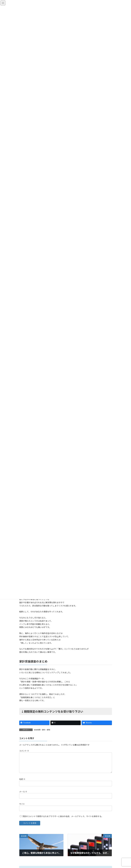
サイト (22, 807)
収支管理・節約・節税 (42, 730)
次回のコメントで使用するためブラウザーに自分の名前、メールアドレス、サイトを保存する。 (63, 820)
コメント (24, 751)
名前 (22, 782)
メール (23, 795)
